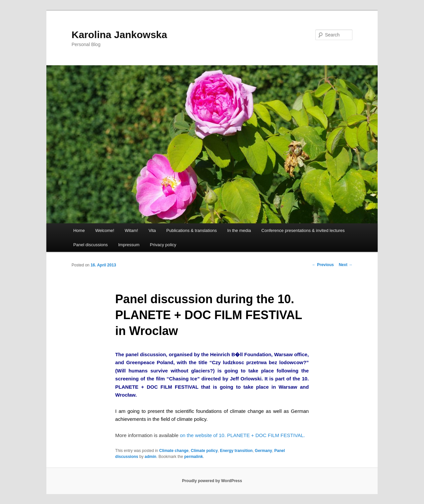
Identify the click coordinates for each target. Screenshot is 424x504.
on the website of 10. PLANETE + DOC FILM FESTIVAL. (242, 435)
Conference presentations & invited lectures (303, 230)
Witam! (131, 230)
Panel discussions (90, 245)
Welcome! (105, 230)
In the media (239, 230)
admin (151, 457)
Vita (152, 230)
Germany (263, 451)
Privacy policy (163, 245)
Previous (323, 265)
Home (79, 230)
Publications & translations (191, 230)
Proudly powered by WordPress (212, 481)
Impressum (129, 245)
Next (346, 265)
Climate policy (204, 451)
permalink (194, 457)
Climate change (174, 451)
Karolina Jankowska (119, 35)
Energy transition (236, 451)
